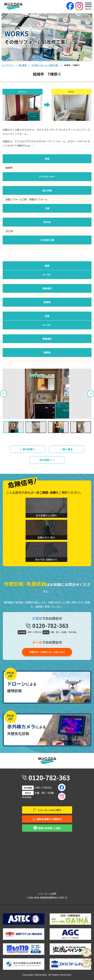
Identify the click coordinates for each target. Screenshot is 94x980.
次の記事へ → (47, 460)
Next (91, 394)
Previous (3, 394)
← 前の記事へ (27, 449)
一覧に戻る (67, 449)
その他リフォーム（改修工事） (45, 65)
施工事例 (23, 65)
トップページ (8, 65)
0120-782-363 (50, 626)
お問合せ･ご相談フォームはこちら (47, 652)
